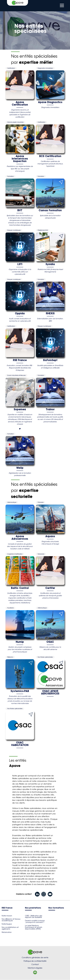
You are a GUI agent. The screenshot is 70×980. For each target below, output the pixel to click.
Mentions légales (35, 968)
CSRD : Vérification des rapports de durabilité (34, 917)
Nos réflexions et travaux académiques (11, 920)
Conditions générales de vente (35, 958)
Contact (35, 964)
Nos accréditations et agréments (10, 928)
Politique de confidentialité (35, 961)
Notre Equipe (7, 924)
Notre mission (7, 916)
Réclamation (7, 932)
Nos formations (56, 908)
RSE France (7, 908)
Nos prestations (33, 908)
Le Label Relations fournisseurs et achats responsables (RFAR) (34, 927)
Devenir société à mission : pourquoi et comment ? (35, 921)
